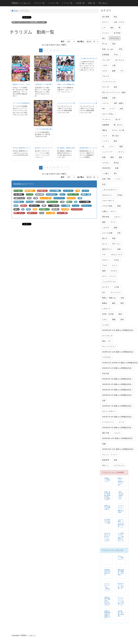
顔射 (117, 168)
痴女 (112, 28)
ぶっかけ (106, 325)
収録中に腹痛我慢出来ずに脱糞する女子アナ (107, 614)
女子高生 (117, 33)
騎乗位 (105, 303)
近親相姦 (106, 55)
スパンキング (107, 336)
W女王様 (106, 373)
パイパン (106, 103)
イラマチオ (106, 357)
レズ (104, 28)
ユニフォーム (119, 465)
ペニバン (117, 433)
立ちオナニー (107, 195)
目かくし (106, 465)
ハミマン (106, 141)
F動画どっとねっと (21, 3)
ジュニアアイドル (109, 282)
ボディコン (116, 244)
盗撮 (114, 71)
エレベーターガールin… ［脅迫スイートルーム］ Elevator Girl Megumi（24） (107, 591)
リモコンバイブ (116, 255)
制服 (114, 319)
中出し (116, 55)
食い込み (115, 136)
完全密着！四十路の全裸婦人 (121, 613)
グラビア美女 (107, 206)
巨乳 (121, 49)
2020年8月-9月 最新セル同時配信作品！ (118, 428)
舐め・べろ (106, 341)
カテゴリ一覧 (39, 3)
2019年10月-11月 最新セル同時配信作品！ (118, 330)
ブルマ (105, 265)
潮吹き (105, 130)
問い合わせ (103, 3)
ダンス (105, 244)
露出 (115, 141)
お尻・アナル (119, 22)
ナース (121, 422)
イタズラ (106, 228)
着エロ (105, 238)
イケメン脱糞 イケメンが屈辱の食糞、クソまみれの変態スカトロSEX (121, 525)
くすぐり (121, 152)
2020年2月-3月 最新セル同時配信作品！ (118, 379)
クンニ (115, 265)
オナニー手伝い (108, 114)
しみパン (117, 217)
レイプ (112, 109)
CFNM (120, 195)
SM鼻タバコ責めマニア (107, 480)
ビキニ (105, 319)
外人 (104, 292)
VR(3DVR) (106, 168)
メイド (118, 179)
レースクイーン (108, 422)
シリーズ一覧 (67, 3)
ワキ (104, 255)
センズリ (106, 287)
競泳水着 (106, 217)
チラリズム (115, 38)
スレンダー (106, 60)
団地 (119, 206)
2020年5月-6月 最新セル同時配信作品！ (118, 395)
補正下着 (106, 433)
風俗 (112, 157)
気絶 (114, 238)
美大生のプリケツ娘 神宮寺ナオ (121, 586)
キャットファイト (109, 346)
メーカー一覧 (53, 3)
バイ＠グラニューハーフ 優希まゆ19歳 (121, 509)
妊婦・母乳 (106, 179)
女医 (122, 298)
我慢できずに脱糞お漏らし (107, 507)
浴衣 (122, 319)
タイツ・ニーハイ (109, 276)
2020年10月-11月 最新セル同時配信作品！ (118, 449)
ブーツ (113, 222)
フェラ (105, 136)
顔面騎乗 (106, 125)
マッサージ (106, 119)
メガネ (105, 65)
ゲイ (122, 71)
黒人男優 (106, 17)
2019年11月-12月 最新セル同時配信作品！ (118, 352)
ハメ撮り (106, 173)
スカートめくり (108, 200)
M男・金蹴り (119, 103)
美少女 (116, 163)
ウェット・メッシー (110, 455)
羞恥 (104, 222)
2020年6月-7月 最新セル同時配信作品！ (118, 406)
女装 (121, 109)
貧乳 (115, 87)
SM (103, 109)
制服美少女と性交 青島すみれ (107, 572)
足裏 (119, 249)
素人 (104, 38)
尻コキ (118, 119)
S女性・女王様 (108, 314)
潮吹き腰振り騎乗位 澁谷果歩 (121, 572)
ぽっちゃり (120, 60)
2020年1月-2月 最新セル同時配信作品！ (118, 368)
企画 (114, 98)
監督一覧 (92, 3)
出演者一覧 (80, 3)
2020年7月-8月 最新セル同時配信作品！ (118, 417)
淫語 (114, 44)
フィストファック (109, 82)
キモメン (106, 260)
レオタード (106, 309)
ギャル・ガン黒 (118, 130)
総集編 (105, 98)
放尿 (120, 157)
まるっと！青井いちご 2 (121, 558)
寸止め (116, 260)
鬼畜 (121, 146)
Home (15, 11)
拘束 (115, 460)
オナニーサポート (109, 411)
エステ (105, 71)
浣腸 (104, 444)
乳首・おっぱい (108, 49)
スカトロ (106, 76)
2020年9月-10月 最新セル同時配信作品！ (118, 438)
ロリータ (106, 87)
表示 (62, 42)
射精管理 (106, 460)
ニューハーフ (107, 152)
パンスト (106, 33)
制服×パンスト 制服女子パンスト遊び (121, 481)
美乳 (122, 303)
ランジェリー (115, 292)
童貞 (120, 314)
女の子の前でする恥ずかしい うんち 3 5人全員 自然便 (107, 538)
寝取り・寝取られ (109, 298)
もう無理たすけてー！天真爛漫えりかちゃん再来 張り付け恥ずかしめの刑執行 (121, 540)
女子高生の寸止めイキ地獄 (107, 521)
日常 (119, 233)
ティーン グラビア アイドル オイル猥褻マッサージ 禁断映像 (121, 602)
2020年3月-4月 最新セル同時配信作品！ (118, 384)
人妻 (114, 65)
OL (103, 146)
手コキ (105, 44)
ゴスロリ (114, 271)
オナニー (106, 22)
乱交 (104, 184)
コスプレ (106, 163)
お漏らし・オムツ (109, 211)
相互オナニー (107, 249)
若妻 (104, 157)
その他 (116, 287)
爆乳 (114, 303)
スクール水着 (107, 233)
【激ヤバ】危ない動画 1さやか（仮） (121, 495)
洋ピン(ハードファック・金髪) (114, 92)
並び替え (80, 42)
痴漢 (104, 271)
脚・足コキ (118, 125)
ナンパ (112, 146)
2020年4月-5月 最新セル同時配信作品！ (118, 390)
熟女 (115, 17)
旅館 (115, 228)
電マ (115, 173)
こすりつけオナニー (110, 190)
